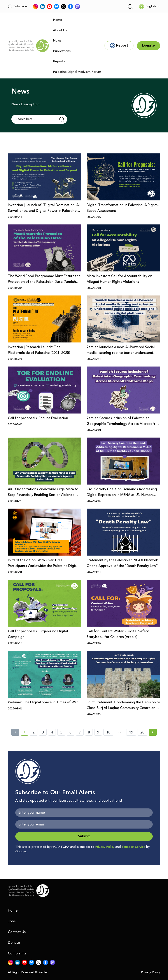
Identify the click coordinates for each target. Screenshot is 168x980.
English (147, 7)
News (57, 41)
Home (58, 20)
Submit (84, 836)
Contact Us (17, 932)
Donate (14, 943)
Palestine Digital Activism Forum (77, 72)
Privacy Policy (105, 847)
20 (142, 732)
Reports (59, 61)
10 (108, 732)
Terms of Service (133, 847)
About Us (60, 30)
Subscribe (18, 6)
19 (131, 732)
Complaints (17, 953)
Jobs (12, 921)
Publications (62, 51)
